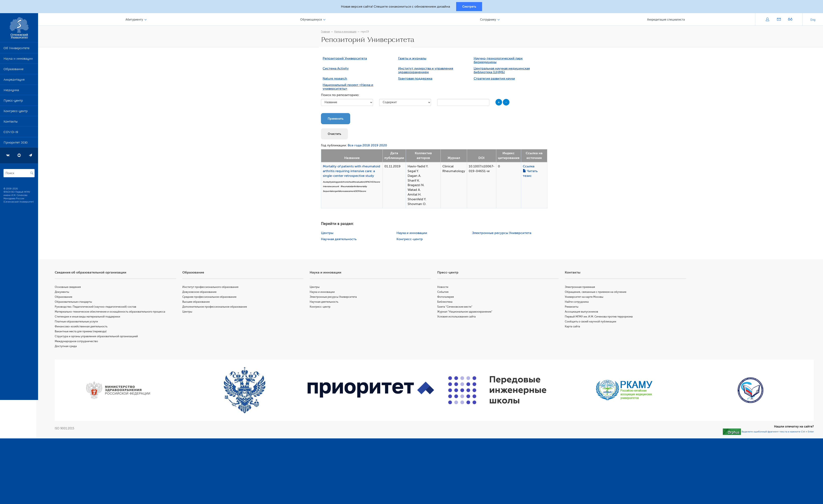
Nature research (336, 80)
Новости (444, 288)
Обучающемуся (312, 20)
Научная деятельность (340, 240)
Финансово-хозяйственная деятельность (83, 327)
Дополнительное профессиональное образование (216, 308)
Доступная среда (68, 347)
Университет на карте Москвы (585, 298)
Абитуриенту (136, 20)
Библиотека (446, 303)
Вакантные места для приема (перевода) (83, 332)
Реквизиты (572, 308)
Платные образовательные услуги (78, 322)
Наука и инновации (18, 60)
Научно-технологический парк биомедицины (499, 61)
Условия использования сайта (457, 317)
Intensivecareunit (332, 187)
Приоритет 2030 (16, 144)
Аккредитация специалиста (666, 20)
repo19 (366, 32)
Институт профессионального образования (212, 288)
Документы (64, 293)
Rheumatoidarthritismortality (355, 187)
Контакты (10, 123)
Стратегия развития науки (495, 80)
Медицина (11, 92)
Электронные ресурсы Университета (502, 234)
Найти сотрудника (577, 303)
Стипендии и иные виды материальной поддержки (89, 317)
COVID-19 (11, 133)
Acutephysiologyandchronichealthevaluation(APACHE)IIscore (352, 183)
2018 (367, 146)
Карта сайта (573, 327)
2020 (384, 146)
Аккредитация (14, 81)
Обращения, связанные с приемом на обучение (596, 293)
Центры (328, 234)
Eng (813, 20)
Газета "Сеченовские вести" (456, 308)
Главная (326, 32)
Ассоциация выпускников (582, 312)
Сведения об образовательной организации (92, 273)
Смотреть (469, 7)
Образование (13, 71)
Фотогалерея (447, 298)
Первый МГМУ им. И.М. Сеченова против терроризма (599, 317)
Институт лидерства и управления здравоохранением (427, 71)
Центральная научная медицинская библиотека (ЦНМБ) (503, 71)
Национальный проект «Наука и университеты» (349, 88)
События (444, 293)
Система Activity (337, 70)
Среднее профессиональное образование (211, 298)
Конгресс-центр (16, 112)
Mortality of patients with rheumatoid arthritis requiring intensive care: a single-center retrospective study (353, 172)
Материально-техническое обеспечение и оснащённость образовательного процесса (112, 312)
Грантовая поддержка (416, 80)
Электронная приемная (581, 288)
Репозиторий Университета (346, 59)
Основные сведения (70, 288)
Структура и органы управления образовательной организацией (98, 337)
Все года (356, 146)
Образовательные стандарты (75, 303)
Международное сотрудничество (78, 342)
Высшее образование (197, 303)
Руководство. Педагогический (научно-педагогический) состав (97, 308)
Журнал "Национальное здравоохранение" (466, 312)
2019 (376, 146)
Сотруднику (489, 20)
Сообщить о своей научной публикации (591, 322)
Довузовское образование (201, 293)
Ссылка (529, 167)
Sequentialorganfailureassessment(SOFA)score (345, 192)
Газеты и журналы (413, 59)
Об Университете (16, 50)
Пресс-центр (13, 102)
